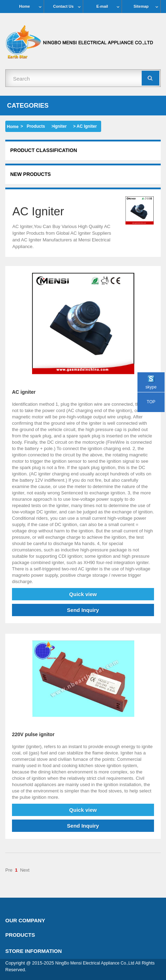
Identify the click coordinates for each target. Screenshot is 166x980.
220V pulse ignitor (33, 734)
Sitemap (141, 6)
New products (30, 174)
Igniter (60, 126)
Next (25, 870)
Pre (9, 870)
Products (36, 126)
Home (24, 6)
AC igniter (24, 392)
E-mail (102, 6)
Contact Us (63, 6)
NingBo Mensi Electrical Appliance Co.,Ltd (95, 963)
